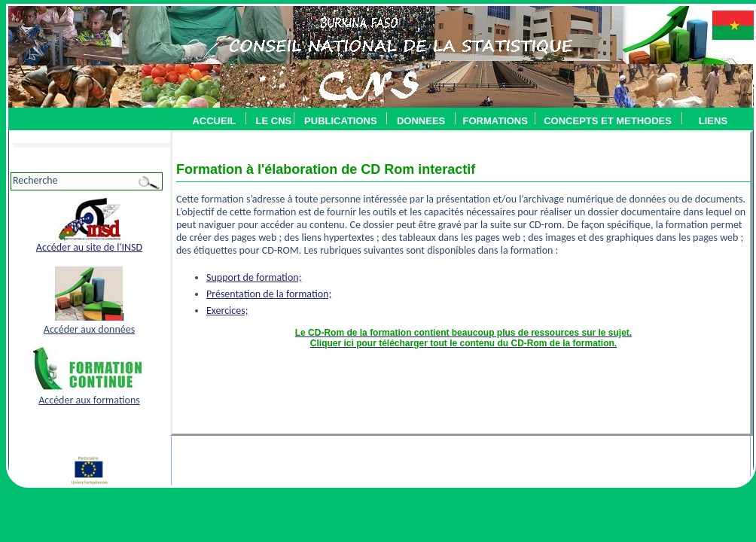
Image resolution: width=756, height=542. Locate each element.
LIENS (713, 121)
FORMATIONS (495, 121)
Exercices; (227, 311)
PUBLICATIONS (341, 121)
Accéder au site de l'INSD (89, 247)
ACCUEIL (214, 121)
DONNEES (421, 121)
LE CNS (274, 121)
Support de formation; (254, 277)
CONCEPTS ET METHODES (604, 121)
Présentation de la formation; (269, 294)
